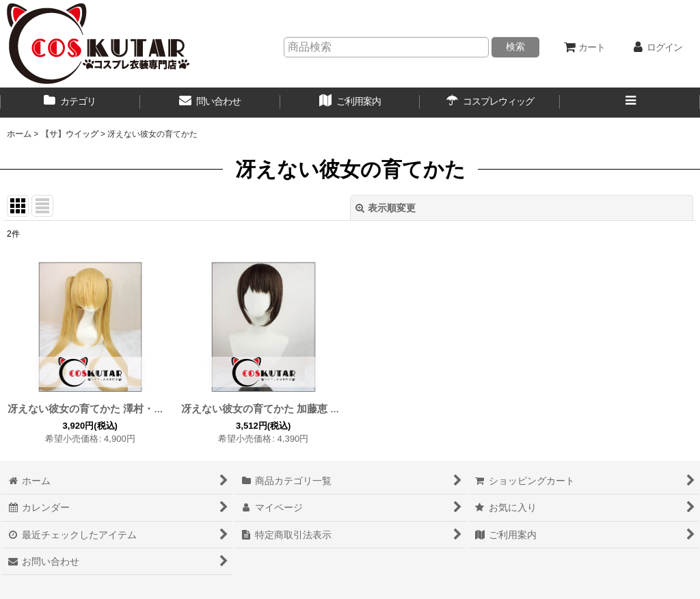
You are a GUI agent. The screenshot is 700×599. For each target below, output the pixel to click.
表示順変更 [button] (386, 208)
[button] (630, 103)
